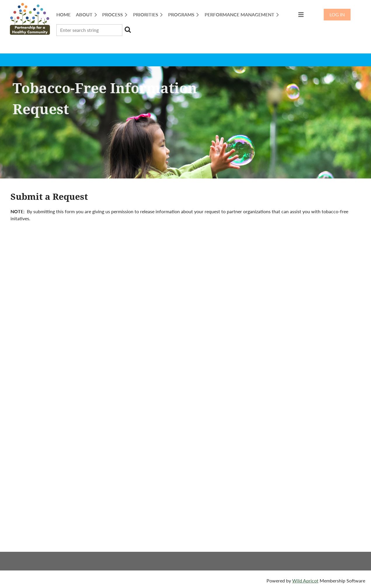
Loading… (186, 395)
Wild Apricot (305, 581)
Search (128, 30)
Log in (337, 14)
